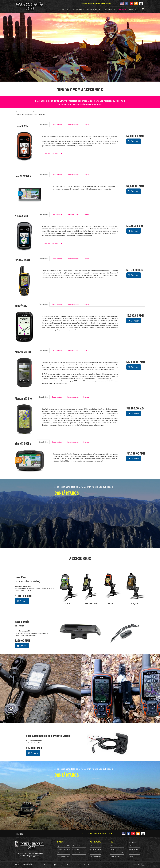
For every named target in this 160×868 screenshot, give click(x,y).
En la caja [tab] (86, 124)
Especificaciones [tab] (73, 124)
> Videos (132, 856)
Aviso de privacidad (90, 865)
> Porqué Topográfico (63, 849)
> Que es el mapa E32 (63, 846)
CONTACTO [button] (133, 9)
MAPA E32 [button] (66, 9)
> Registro (93, 853)
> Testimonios (133, 849)
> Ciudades (75, 849)
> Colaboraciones (95, 856)
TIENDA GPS (122, 9)
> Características (62, 853)
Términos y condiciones (76, 865)
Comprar (134, 141)
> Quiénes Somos (135, 846)
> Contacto (132, 842)
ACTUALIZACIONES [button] (94, 9)
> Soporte (112, 849)
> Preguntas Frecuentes (117, 853)
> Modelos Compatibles (79, 853)
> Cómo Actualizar (96, 849)
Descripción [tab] (43, 124)
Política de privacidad (61, 865)
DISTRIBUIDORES (78, 9)
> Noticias (113, 846)
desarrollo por (138, 864)
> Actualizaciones (95, 846)
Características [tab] (57, 124)
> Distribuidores (134, 853)
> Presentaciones (77, 846)
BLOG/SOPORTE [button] (109, 9)
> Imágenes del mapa (63, 856)
